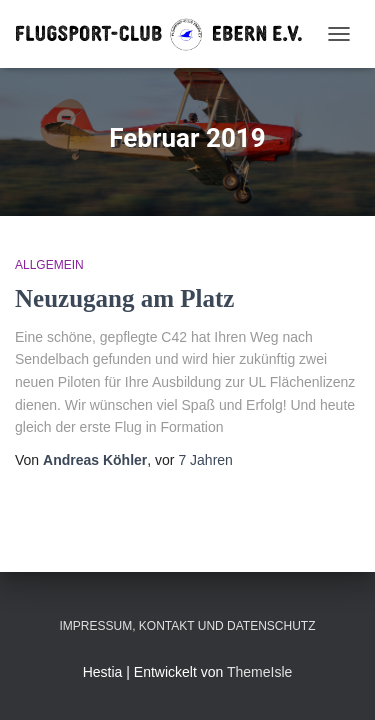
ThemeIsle (259, 672)
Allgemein (49, 265)
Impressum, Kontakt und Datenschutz (187, 626)
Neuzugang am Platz (124, 298)
